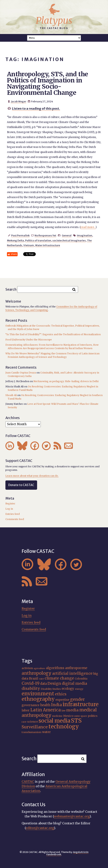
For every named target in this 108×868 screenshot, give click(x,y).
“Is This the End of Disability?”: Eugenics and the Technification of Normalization (53, 334)
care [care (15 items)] (41, 679)
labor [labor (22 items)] (26, 710)
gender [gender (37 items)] (77, 699)
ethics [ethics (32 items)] (61, 694)
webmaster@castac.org (72, 816)
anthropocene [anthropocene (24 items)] (76, 668)
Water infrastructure (48, 245)
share (14, 254)
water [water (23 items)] (46, 732)
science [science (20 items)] (33, 722)
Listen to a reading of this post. (36, 109)
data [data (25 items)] (43, 684)
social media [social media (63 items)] (54, 721)
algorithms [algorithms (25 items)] (55, 668)
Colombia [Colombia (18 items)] (81, 679)
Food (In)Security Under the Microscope (29, 340)
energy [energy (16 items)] (79, 689)
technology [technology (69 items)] (64, 726)
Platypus (54, 20)
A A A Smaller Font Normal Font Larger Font (54, 38)
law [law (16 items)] (64, 711)
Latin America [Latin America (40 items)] (46, 710)
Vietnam (29, 245)
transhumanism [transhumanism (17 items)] (31, 732)
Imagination (85, 235)
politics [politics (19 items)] (93, 716)
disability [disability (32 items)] (31, 688)
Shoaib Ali (11, 395)
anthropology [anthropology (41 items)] (37, 673)
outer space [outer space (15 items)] (81, 716)
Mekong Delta (15, 240)
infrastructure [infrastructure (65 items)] (81, 704)
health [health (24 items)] (45, 705)
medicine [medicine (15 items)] (57, 716)
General (67, 235)
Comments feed (15, 519)
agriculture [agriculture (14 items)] (39, 668)
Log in (9, 509)
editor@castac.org (40, 828)
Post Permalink (20, 235)
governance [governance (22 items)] (31, 705)
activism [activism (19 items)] (27, 668)
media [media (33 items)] (72, 710)
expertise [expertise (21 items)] (62, 700)
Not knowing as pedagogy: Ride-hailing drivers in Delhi (66, 381)
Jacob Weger (19, 101)
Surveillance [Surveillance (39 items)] (35, 727)
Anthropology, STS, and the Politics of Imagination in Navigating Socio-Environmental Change (47, 83)
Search (11, 289)
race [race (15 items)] (24, 722)
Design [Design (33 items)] (54, 683)
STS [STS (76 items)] (76, 721)
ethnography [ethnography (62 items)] (38, 699)
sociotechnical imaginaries (69, 240)
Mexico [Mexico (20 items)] (68, 716)
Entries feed (13, 514)
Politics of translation (38, 240)
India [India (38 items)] (56, 705)
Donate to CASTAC (21, 485)
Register (10, 504)
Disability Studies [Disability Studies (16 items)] (51, 689)
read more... (88, 227)
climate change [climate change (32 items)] (59, 678)
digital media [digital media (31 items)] (74, 683)
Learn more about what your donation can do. (32, 476)
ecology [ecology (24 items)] (68, 689)
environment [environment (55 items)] (38, 694)
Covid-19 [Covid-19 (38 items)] (31, 683)
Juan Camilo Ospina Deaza (21, 373)
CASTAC (28, 781)
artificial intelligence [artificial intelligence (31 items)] (72, 673)
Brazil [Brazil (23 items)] (34, 678)
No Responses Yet (45, 235)
